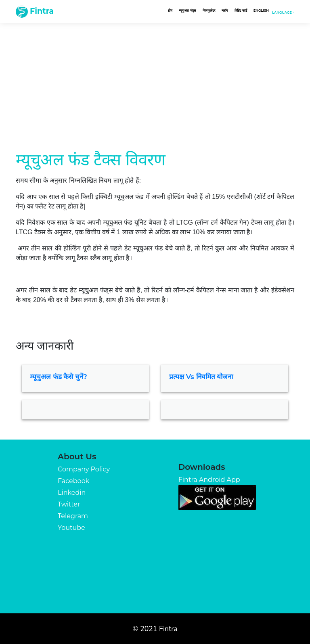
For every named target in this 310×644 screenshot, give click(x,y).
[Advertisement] (155, 79)
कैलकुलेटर (209, 10)
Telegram (73, 516)
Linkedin (72, 493)
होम (170, 10)
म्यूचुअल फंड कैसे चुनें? (59, 377)
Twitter (69, 504)
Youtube (71, 528)
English (261, 10)
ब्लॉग (225, 10)
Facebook (73, 481)
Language (282, 13)
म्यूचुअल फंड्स (187, 10)
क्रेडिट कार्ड (241, 10)
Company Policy (84, 469)
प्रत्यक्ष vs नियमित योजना (201, 377)
